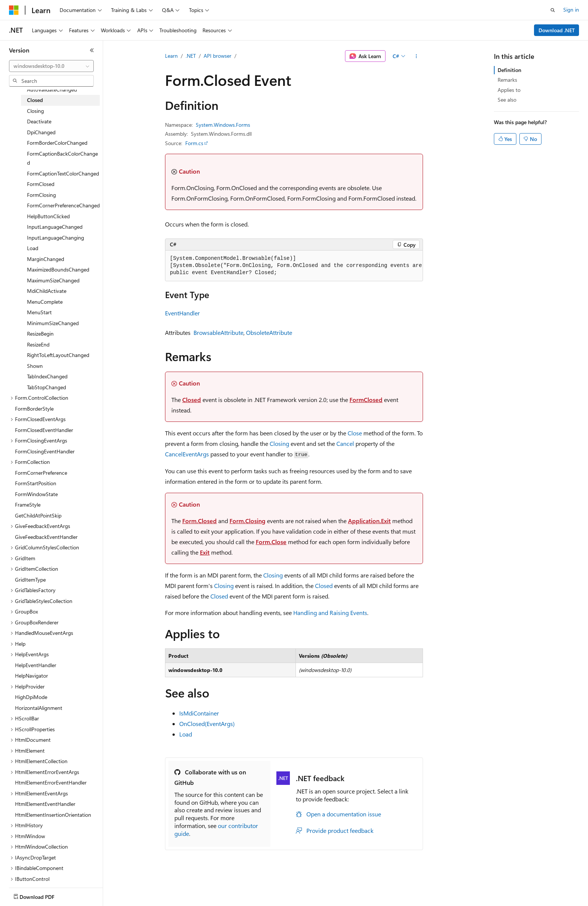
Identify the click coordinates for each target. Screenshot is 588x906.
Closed (192, 400)
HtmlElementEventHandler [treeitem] (45, 804)
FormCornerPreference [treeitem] (41, 473)
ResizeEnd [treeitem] (38, 344)
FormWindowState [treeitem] (36, 494)
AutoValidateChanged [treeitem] (52, 89)
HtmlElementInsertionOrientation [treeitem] (53, 815)
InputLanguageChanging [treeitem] (55, 238)
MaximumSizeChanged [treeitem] (53, 280)
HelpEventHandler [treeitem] (36, 665)
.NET (191, 56)
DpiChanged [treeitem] (41, 132)
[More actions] (416, 56)
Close (355, 433)
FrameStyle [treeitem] (28, 505)
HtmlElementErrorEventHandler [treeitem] (51, 782)
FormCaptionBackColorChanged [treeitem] (62, 158)
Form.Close (271, 542)
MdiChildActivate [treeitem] (47, 291)
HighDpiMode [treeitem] (31, 697)
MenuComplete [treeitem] (45, 302)
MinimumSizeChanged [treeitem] (53, 323)
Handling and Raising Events (330, 613)
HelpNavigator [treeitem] (31, 676)
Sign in (571, 10)
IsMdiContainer (199, 713)
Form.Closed (199, 521)
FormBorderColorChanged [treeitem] (57, 143)
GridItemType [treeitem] (30, 580)
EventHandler (182, 313)
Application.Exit (369, 521)
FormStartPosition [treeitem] (36, 483)
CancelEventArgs (187, 454)
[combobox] (51, 66)
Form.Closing (247, 521)
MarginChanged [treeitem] (46, 259)
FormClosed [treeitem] (41, 184)
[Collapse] (92, 50)
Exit (205, 552)
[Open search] (553, 10)
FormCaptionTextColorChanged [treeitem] (63, 173)
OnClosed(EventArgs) (207, 724)
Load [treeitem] (33, 248)
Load (186, 734)
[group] (294, 266)
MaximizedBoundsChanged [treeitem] (58, 269)
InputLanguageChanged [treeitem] (55, 227)
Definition (509, 70)
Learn (171, 56)
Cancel (345, 443)
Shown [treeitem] (35, 366)
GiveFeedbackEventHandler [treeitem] (46, 537)
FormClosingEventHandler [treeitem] (45, 451)
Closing (279, 443)
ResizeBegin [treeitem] (40, 334)
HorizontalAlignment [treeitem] (39, 708)
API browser (217, 56)
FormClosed (366, 400)
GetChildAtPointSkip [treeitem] (38, 515)
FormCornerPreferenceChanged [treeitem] (63, 205)
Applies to (509, 90)
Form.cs (194, 143)
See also (507, 100)
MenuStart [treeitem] (39, 312)
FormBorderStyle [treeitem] (34, 409)
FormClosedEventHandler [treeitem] (44, 430)
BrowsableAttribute (218, 332)
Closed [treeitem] (35, 100)
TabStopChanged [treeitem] (46, 387)
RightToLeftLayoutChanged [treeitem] (58, 355)
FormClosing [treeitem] (41, 195)
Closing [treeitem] (35, 111)
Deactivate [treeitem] (39, 121)
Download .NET (557, 30)
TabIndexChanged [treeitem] (47, 376)
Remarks (507, 80)
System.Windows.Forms (223, 125)
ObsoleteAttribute (269, 332)
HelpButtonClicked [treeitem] (48, 216)
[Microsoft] (14, 10)
